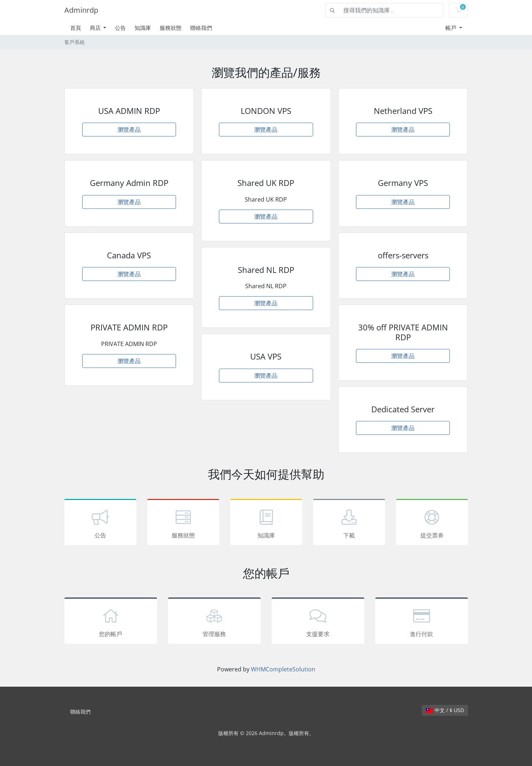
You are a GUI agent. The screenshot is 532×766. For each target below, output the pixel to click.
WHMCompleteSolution (283, 669)
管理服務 (214, 622)
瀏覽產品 (129, 130)
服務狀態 (171, 28)
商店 (96, 28)
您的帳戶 (111, 622)
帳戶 (452, 28)
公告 (120, 28)
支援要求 (318, 622)
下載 (349, 523)
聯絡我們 (201, 28)
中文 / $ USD (445, 710)
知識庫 (143, 28)
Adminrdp (81, 10)
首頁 (76, 28)
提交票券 (432, 523)
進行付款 (422, 622)
